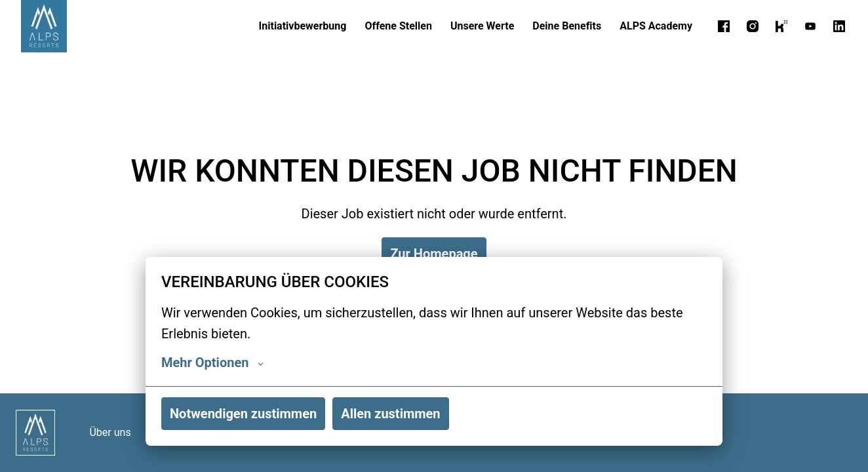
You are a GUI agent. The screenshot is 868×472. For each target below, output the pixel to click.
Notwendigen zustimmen (243, 414)
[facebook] (724, 26)
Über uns (110, 432)
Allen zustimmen (390, 414)
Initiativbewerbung (303, 26)
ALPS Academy (656, 26)
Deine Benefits (567, 26)
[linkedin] (839, 26)
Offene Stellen (398, 26)
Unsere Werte (482, 26)
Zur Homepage (434, 254)
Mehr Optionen (212, 363)
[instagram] (753, 26)
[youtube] (810, 26)
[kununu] (781, 26)
